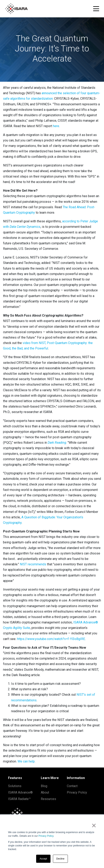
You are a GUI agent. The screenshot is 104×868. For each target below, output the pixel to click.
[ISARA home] (16, 9)
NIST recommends (33, 564)
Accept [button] (43, 859)
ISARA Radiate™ (19, 799)
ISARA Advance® (20, 792)
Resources (48, 799)
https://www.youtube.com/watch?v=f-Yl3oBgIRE (51, 639)
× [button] (94, 825)
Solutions (15, 786)
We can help (26, 761)
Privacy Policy (46, 836)
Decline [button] (60, 859)
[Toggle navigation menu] (96, 9)
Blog (44, 786)
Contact (72, 786)
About (45, 792)
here (56, 126)
